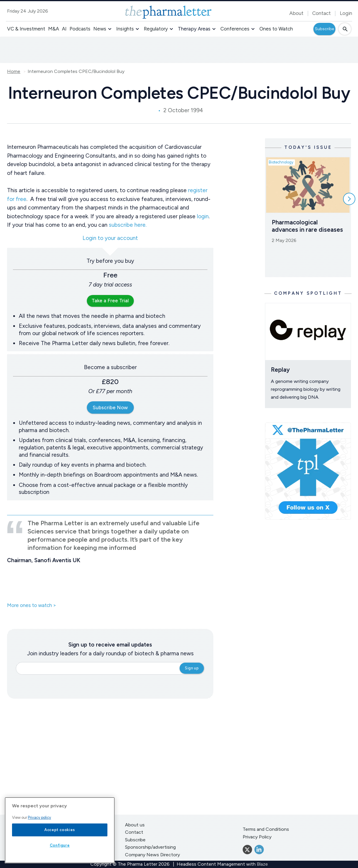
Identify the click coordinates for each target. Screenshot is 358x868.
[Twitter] (247, 850)
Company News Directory (152, 855)
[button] (110, 29)
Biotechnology (281, 162)
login (203, 216)
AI (64, 29)
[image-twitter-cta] (308, 471)
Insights (125, 29)
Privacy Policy (257, 837)
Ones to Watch (276, 29)
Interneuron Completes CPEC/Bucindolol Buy (76, 71)
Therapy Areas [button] (194, 29)
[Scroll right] (349, 199)
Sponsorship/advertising (150, 847)
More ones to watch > (32, 606)
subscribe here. (128, 225)
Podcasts (80, 29)
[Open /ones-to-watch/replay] (308, 332)
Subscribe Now (110, 407)
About (296, 13)
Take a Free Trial (110, 301)
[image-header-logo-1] (168, 12)
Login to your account (110, 238)
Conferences (235, 29)
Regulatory (156, 29)
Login (346, 13)
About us (135, 825)
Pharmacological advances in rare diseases (307, 226)
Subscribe (324, 29)
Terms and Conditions (266, 829)
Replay (280, 370)
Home (14, 71)
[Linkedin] (259, 850)
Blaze (262, 864)
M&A (54, 29)
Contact (321, 13)
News (100, 29)
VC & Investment (26, 29)
